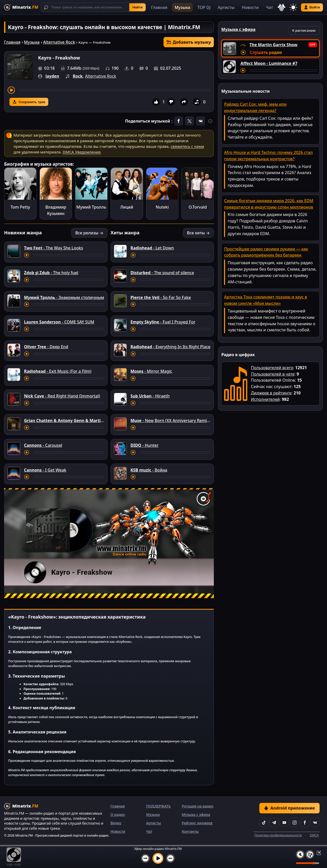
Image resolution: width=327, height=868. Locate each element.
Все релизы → (89, 233)
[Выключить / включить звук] (300, 854)
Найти (137, 7)
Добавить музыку (189, 42)
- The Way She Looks (54, 248)
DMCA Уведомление (81, 152)
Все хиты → (198, 233)
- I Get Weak (45, 470)
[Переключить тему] (293, 7)
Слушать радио (266, 52)
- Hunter (145, 445)
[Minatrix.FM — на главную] (21, 7)
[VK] (315, 823)
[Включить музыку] (158, 858)
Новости (250, 7)
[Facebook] (305, 823)
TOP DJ (204, 7)
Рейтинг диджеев (197, 823)
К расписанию (304, 30)
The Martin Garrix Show (274, 45)
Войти (312, 7)
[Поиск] (93, 7)
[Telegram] (274, 823)
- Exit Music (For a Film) (58, 371)
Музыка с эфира (196, 815)
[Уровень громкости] (308, 863)
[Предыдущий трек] (145, 858)
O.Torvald (198, 207)
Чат (270, 7)
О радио (118, 815)
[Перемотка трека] (115, 90)
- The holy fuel (51, 273)
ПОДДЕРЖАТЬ (158, 806)
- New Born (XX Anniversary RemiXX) (172, 420)
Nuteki (162, 207)
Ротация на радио (198, 806)
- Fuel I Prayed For (163, 322)
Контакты (190, 831)
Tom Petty (20, 207)
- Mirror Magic (151, 371)
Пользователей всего (272, 368)
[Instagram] (295, 823)
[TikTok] (264, 823)
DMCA (314, 835)
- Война (149, 470)
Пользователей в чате (273, 374)
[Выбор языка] (282, 7)
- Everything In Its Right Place (171, 347)
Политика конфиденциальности (278, 835)
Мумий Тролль (91, 207)
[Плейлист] (310, 854)
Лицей (127, 207)
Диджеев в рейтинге (271, 393)
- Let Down (152, 248)
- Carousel (43, 445)
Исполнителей (265, 399)
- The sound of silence (162, 273)
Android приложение (289, 808)
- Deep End (46, 347)
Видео (116, 823)
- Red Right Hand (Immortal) (62, 396)
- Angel (80, 420)
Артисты (226, 7)
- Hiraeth (150, 396)
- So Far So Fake (161, 297)
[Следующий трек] (170, 858)
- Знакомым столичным (64, 297)
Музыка (182, 7)
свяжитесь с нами (187, 146)
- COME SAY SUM (59, 322)
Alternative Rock (59, 42)
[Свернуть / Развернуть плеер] (317, 853)
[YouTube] (284, 823)
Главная (159, 7)
